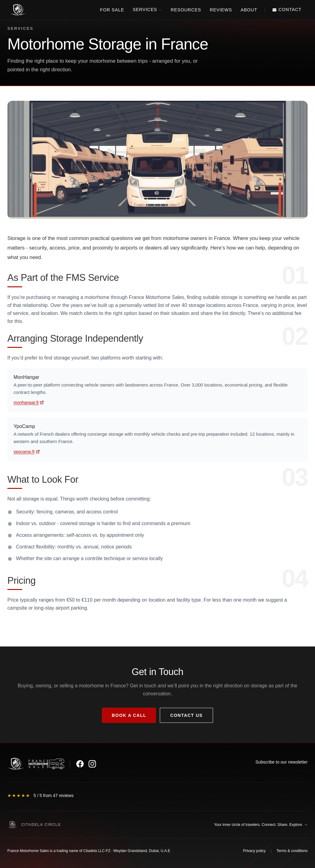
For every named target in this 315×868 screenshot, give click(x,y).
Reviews (221, 10)
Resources (186, 10)
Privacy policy (254, 851)
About (249, 10)
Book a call (129, 715)
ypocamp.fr (24, 452)
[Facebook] (80, 764)
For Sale (112, 10)
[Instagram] (92, 764)
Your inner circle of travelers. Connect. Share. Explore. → (261, 825)
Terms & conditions (292, 851)
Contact (287, 10)
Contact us (186, 715)
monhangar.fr (26, 403)
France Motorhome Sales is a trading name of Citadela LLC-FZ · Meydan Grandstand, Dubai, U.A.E (89, 851)
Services (147, 10)
